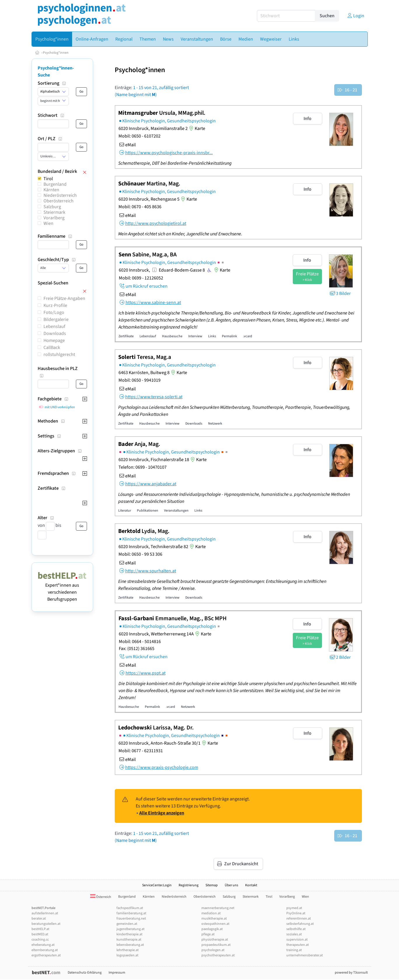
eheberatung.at (43, 945)
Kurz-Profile (55, 305)
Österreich (101, 897)
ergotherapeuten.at (46, 955)
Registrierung (189, 885)
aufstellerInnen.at (45, 913)
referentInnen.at (299, 919)
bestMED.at (40, 934)
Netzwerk (215, 424)
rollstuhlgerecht (59, 355)
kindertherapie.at (129, 934)
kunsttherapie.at (129, 940)
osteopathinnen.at (215, 924)
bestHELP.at (40, 929)
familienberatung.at (131, 913)
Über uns (231, 885)
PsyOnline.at (296, 913)
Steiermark (54, 212)
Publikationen (148, 511)
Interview (195, 336)
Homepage (54, 340)
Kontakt (251, 885)
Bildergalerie (56, 319)
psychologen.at (213, 950)
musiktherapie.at (214, 919)
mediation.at (211, 913)
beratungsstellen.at (46, 924)
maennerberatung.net (218, 908)
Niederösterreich (60, 195)
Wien (48, 223)
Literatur (125, 511)
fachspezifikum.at (130, 908)
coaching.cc (40, 940)
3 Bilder (340, 293)
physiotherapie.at (215, 940)
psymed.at (294, 908)
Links (212, 336)
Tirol (48, 179)
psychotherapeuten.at (218, 955)
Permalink (229, 336)
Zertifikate (126, 336)
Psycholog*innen (56, 53)
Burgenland (55, 184)
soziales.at (294, 934)
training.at (294, 950)
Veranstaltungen (176, 511)
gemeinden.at (127, 924)
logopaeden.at (127, 955)
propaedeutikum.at (216, 945)
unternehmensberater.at (305, 955)
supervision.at (297, 940)
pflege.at (208, 934)
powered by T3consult (351, 973)
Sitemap (212, 885)
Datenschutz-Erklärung (85, 973)
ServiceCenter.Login (157, 885)
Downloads (55, 333)
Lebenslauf (54, 326)
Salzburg (52, 207)
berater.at (39, 919)
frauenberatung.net (131, 919)
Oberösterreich (59, 201)
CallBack (52, 347)
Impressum (117, 973)
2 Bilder (340, 657)
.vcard (248, 336)
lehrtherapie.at (128, 950)
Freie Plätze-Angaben (64, 298)
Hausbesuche (172, 336)
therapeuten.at (298, 945)
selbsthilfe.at (296, 929)
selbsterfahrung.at (300, 924)
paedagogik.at (212, 929)
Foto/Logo (54, 312)
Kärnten (51, 190)
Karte (196, 128)
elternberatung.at (45, 950)
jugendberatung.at (130, 929)
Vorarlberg (54, 218)
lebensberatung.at (130, 945)
